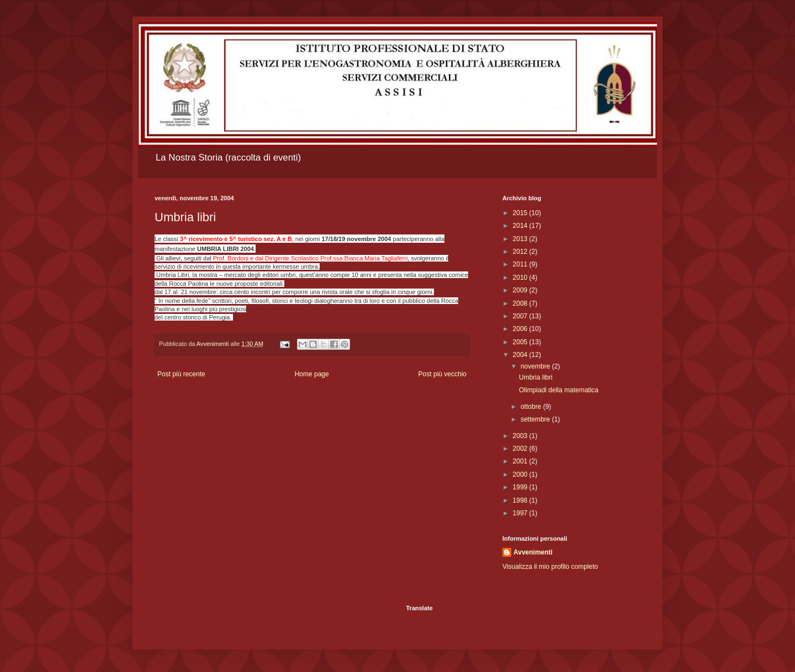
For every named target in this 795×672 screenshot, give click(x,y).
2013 (521, 239)
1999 (521, 487)
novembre (536, 366)
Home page (312, 374)
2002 (521, 449)
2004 (521, 355)
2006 (521, 329)
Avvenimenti (533, 552)
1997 (521, 513)
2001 (521, 461)
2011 (521, 264)
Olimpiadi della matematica (559, 390)
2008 (521, 303)
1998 (521, 500)
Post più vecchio (442, 374)
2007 (521, 316)
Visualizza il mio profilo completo (550, 567)
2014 (521, 226)
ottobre (532, 407)
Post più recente (181, 374)
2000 (521, 474)
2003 (521, 436)
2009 (521, 290)
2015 (521, 213)
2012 (521, 252)
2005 (521, 342)
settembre (536, 419)
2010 (521, 278)
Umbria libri (536, 377)
